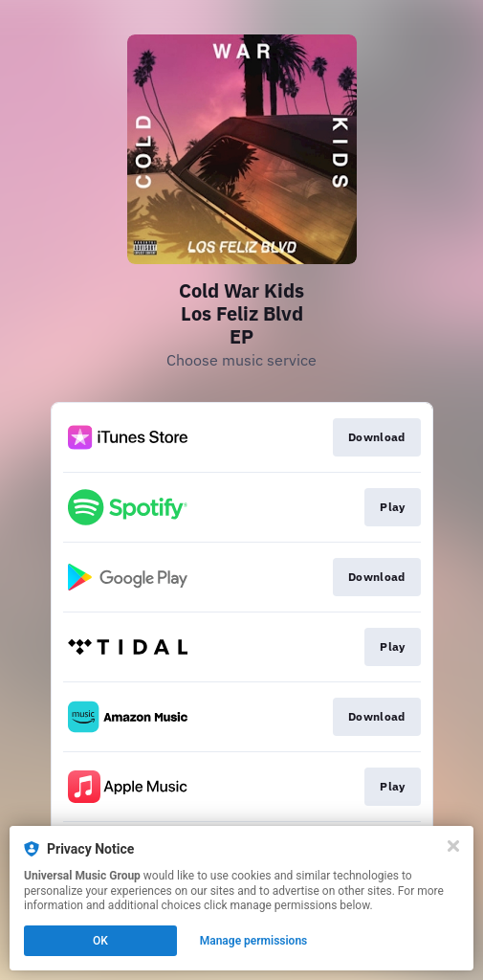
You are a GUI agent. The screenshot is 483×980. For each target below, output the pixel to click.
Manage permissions (254, 941)
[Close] (453, 846)
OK (100, 941)
